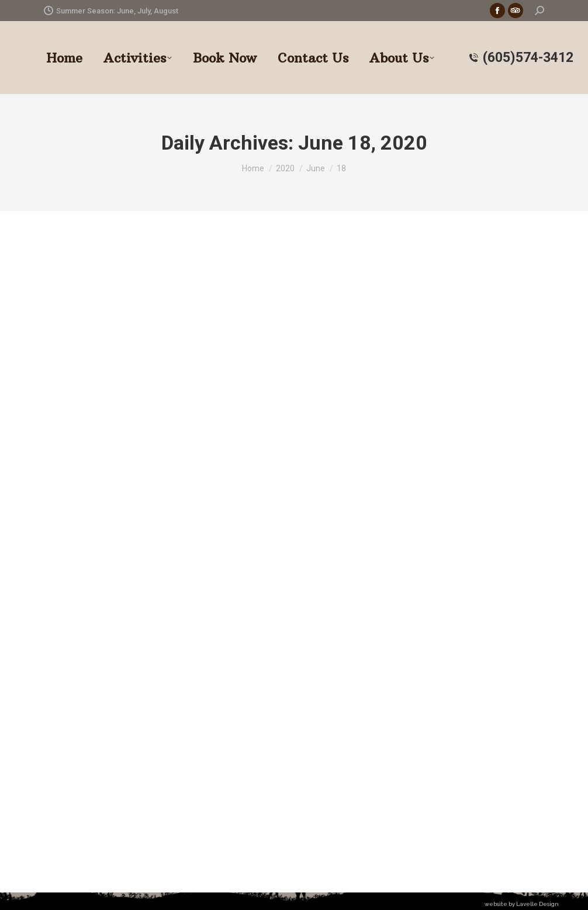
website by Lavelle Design (522, 904)
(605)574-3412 (521, 58)
